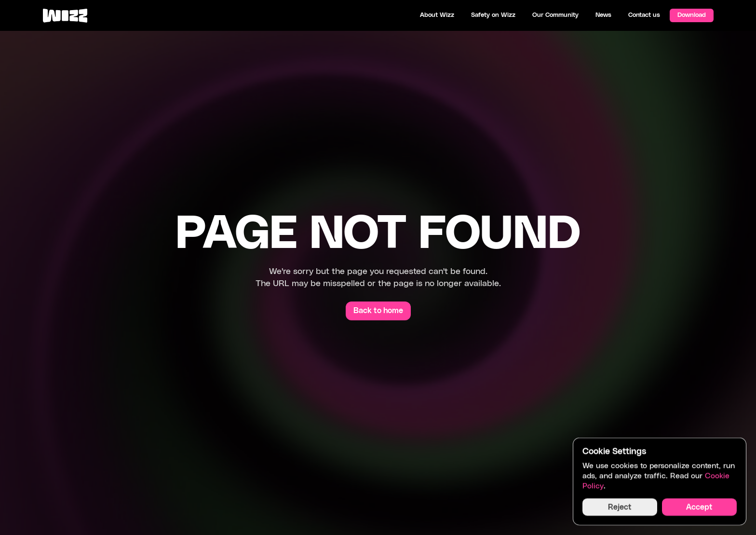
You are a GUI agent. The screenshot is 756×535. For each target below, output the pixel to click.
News (603, 15)
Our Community (555, 15)
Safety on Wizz (493, 15)
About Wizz (437, 15)
